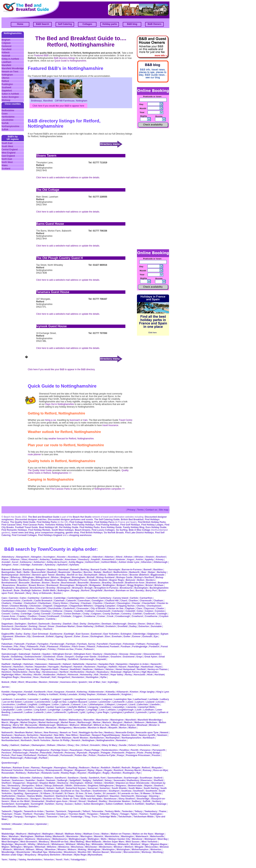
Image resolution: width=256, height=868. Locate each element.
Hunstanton (78, 677)
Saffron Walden (10, 778)
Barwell (147, 570)
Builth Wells (49, 591)
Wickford (135, 844)
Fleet (43, 647)
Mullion (132, 728)
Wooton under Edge (12, 855)
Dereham (106, 624)
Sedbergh (62, 780)
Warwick (99, 836)
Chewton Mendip (19, 606)
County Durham (111, 614)
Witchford (19, 850)
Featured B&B (41, 55)
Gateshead (24, 654)
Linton (56, 704)
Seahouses (18, 780)
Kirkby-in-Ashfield (10, 59)
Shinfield (109, 783)
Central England (10, 149)
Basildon (158, 570)
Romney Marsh (133, 770)
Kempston (17, 692)
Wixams (62, 850)
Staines (21, 796)
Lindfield (21, 704)
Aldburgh (85, 557)
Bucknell (7, 591)
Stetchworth (128, 796)
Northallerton (97, 738)
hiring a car (50, 420)
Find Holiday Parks (47, 522)
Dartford (32, 624)
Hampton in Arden (139, 664)
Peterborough (20, 753)
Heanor (64, 669)
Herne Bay (35, 672)
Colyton (149, 611)
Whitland (71, 844)
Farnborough (57, 644)
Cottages (87, 24)
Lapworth (68, 699)
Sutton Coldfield (114, 804)
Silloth (69, 786)
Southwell (6, 87)
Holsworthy (86, 675)
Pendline (124, 750)
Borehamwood (9, 583)
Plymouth (82, 753)
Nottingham (7, 75)
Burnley (140, 591)
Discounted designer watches (31, 519)
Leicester (28, 702)
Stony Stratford (126, 799)
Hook (150, 675)
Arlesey (159, 559)
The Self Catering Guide (107, 519)
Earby (19, 634)
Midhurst (74, 725)
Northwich (26, 740)
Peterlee (34, 753)
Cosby (86, 614)
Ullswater (17, 824)
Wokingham (94, 850)
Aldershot (97, 557)
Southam (86, 791)
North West (7, 162)
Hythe (103, 677)
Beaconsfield (39, 572)
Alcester (61, 557)
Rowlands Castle (50, 773)
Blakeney (62, 580)
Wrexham (67, 855)
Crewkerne (90, 616)
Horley (128, 675)
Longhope (79, 710)
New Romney (50, 733)
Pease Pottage (92, 750)
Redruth (126, 768)
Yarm (4, 860)
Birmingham (79, 577)
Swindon (33, 807)
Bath (19, 572)
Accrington (49, 557)
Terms (140, 510)
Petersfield (46, 753)
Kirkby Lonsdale (68, 694)
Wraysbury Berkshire (49, 855)
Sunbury (157, 801)
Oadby (5, 745)
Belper (152, 572)
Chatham (158, 601)
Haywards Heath (50, 669)
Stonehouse (110, 799)
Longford (67, 710)
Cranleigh (162, 614)
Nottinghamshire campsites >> (110, 489)
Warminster (72, 836)
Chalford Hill (112, 601)
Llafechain (142, 704)
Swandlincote (9, 807)
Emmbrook (39, 636)
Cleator (160, 608)
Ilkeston (43, 682)
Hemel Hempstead (125, 669)
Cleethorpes (8, 611)
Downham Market (65, 626)
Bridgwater (95, 585)
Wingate (139, 847)
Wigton (5, 847)
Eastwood (6, 46)
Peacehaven (76, 750)
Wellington (93, 839)
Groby (51, 659)
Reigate (136, 768)
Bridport (121, 585)
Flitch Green (78, 647)
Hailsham (28, 664)
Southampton (35, 791)
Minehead (142, 725)
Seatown (51, 780)
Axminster (37, 565)
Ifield (14, 682)
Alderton (109, 557)
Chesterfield (148, 603)
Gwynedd (101, 659)
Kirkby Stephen (87, 694)
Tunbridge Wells (108, 817)
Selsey (108, 780)
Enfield (50, 636)
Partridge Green (59, 750)
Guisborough (87, 659)
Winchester (91, 847)
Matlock (128, 722)
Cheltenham (45, 603)
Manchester (102, 720)
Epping (59, 636)
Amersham (71, 559)
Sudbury (136, 801)
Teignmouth (74, 811)
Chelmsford (30, 603)
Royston (82, 773)
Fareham (31, 644)
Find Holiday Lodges (152, 525)
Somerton (105, 788)
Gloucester (136, 654)
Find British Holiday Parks (152, 522)
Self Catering (65, 24)
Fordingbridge (140, 647)
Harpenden (41, 667)
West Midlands (93, 842)
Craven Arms (8, 616)
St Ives (80, 793)
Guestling (61, 659)
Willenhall (40, 847)
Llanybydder (8, 710)
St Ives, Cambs (93, 793)
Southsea (126, 791)
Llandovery (7, 707)
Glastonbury (111, 654)
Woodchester (24, 852)
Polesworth (118, 753)
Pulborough (31, 758)
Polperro (131, 753)
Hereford (6, 672)
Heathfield (75, 669)
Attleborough (160, 562)
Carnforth (27, 601)
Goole (60, 657)
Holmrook (73, 675)
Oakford (15, 745)
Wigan (145, 844)
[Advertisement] (152, 188)
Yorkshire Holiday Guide (58, 525)
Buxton (57, 593)
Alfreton (128, 557)
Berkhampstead (10, 575)
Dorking (33, 626)
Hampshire (122, 664)
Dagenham (7, 624)
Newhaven (7, 735)
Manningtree (117, 720)
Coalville (79, 611)
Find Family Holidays (83, 525)
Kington (22, 694)
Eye (156, 636)
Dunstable (156, 626)
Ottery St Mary (109, 745)
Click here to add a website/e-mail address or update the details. (68, 178)
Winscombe (151, 847)
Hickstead (116, 672)
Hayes (159, 667)
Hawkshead (147, 667)
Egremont (8, 636)
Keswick (71, 692)
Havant (122, 667)
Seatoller (30, 780)
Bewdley (61, 575)
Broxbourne (126, 588)
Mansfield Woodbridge (13, 68)
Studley (103, 801)
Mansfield (6, 65)
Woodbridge (8, 852)
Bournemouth (69, 583)
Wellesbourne (60, 839)
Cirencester (83, 608)
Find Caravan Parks (60, 489)
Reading (73, 768)
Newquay (115, 735)
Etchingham (97, 636)
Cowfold (137, 614)
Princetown (144, 755)
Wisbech (7, 850)
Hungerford (64, 677)
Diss (158, 624)
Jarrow (5, 687)
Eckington (126, 634)
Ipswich (83, 682)
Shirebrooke (143, 783)
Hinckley (27, 675)
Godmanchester (33, 657)
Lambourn (7, 699)
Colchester (118, 611)
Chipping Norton (126, 606)
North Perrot (30, 738)
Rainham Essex (21, 768)
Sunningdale (22, 804)
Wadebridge (8, 834)
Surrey (60, 804)
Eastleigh (69, 634)
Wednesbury (44, 839)
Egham (165, 634)
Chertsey (74, 603)
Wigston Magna (159, 844)
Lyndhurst (129, 712)
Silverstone (80, 786)
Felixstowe (129, 644)
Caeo (4, 598)
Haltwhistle (78, 664)
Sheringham (77, 783)
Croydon (164, 616)
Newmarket (46, 735)
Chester (136, 603)
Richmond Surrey (34, 770)
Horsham (159, 675)
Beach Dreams (83, 530)
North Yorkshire (42, 740)
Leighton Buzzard (78, 702)
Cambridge (60, 598)
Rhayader (157, 768)
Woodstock (70, 852)
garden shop (72, 533)
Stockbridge (8, 799)
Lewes (130, 702)
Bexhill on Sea (75, 575)
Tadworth (6, 811)
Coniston (160, 611)
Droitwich (111, 626)
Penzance (145, 750)
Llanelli (40, 707)
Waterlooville (157, 836)
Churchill (41, 608)
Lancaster (33, 699)
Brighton (139, 585)
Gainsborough (9, 654)
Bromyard (78, 588)
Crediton (32, 616)
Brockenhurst (37, 588)
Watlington (18, 839)
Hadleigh (17, 664)
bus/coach (75, 420)
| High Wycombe (149, 672)
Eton (108, 636)
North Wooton (81, 738)
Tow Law (64, 817)
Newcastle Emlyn (125, 733)
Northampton (113, 738)
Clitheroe (58, 611)
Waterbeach (142, 836)
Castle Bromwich (43, 601)
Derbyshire (94, 624)
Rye (138, 773)
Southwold (151, 791)
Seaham (6, 780)
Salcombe (25, 778)
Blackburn (24, 580)
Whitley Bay (83, 844)
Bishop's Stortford (144, 577)
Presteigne (132, 755)
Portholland (30, 755)
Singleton (93, 786)
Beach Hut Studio (82, 517)
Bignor (5, 577)
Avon (16, 565)
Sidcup (48, 786)
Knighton (126, 694)
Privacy (131, 510)
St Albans (45, 793)
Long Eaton (40, 710)
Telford (86, 811)
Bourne (55, 583)
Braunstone (9, 585)
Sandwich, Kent (97, 778)
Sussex (69, 804)
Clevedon (21, 611)
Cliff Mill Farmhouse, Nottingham (71, 101)
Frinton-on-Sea (65, 649)
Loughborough (125, 710)
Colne (140, 611)
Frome (79, 649)
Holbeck (6, 53)
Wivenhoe (50, 850)
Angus (131, 559)
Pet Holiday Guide (69, 527)
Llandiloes (105, 707)
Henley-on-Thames (157, 669)
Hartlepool (66, 667)
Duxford (48, 629)
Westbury (44, 842)
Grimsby (41, 659)
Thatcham (7, 814)
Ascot (15, 562)
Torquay (18, 817)
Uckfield (6, 824)
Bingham (6, 40)
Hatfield (113, 667)
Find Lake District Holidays (139, 533)
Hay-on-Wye (33, 669)
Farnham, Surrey (86, 644)
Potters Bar (81, 755)
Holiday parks (110, 24)
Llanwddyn (119, 707)
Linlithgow (45, 704)
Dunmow (27, 629)
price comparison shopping (50, 533)
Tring (87, 817)
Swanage (161, 804)
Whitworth (123, 844)
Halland (67, 664)
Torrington (30, 817)
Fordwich (154, 647)
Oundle (123, 745)
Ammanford (108, 559)
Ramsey (35, 768)
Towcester (52, 817)
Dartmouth (44, 624)
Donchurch (7, 626)
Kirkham (102, 694)
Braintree (151, 583)
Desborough (120, 624)
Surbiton (50, 804)
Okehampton (38, 745)
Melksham (152, 722)
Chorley (141, 606)
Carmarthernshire (11, 601)
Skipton (148, 786)
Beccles (88, 572)
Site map (164, 510)
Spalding (18, 793)
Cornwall (46, 614)
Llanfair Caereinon (56, 707)
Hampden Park (106, 664)
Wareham (14, 836)
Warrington (86, 836)
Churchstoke (54, 608)
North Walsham (63, 738)
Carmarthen (146, 598)
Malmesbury (75, 720)
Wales (5, 165)
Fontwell (114, 647)
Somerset (93, 788)
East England (8, 156)
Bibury (103, 575)
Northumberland (10, 740)
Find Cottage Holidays (81, 522)
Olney (71, 745)
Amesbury (84, 559)
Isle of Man (94, 682)
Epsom (68, 636)
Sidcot (39, 786)
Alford (119, 557)
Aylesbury (50, 565)
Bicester (134, 575)
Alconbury (73, 557)
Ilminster (54, 682)
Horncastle (139, 675)
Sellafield (98, 780)
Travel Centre (126, 420)
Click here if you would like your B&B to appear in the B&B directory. (61, 369)
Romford (118, 770)
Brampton (163, 583)
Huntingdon (92, 677)
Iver (104, 682)
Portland (42, 755)
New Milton (72, 735)
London (28, 710)
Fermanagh (153, 644)
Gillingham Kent (82, 654)
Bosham (36, 583)
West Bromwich (29, 842)
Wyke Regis (80, 855)
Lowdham (6, 62)
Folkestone (103, 647)
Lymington (117, 712)
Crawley (21, 616)
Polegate (106, 753)
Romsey (147, 770)
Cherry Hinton (60, 603)
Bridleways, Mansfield (42, 101)
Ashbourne (26, 562)
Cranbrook (149, 614)
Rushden (116, 773)
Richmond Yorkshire (12, 770)
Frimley (52, 649)
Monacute (51, 728)
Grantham (103, 657)
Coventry (126, 614)
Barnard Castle (99, 570)
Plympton (94, 753)
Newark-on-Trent (10, 72)
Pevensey (70, 753)
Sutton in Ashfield (10, 94)
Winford (129, 847)
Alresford (161, 557)
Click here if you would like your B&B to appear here (58, 106)
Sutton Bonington (10, 97)
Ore (78, 745)
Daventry (56, 624)
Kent (50, 692)
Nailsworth (7, 733)
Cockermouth (103, 611)
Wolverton (156, 850)
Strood (73, 801)
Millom (115, 725)
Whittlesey (110, 844)
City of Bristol (98, 608)
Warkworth (59, 836)
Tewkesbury (151, 811)
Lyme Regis (103, 712)
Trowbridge (76, 817)
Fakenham (7, 644)
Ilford (21, 682)
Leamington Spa (123, 699)
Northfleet (17, 738)
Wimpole (28, 847)
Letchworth (119, 702)
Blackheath (37, 580)
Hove (36, 677)
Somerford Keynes (76, 788)
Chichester (35, 606)
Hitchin (38, 675)
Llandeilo (155, 704)
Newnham (85, 735)
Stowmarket (38, 801)
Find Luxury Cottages (103, 530)
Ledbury (164, 699)
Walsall (59, 834)
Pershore (6, 753)
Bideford (144, 575)
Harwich (78, 667)
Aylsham (74, 565)
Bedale (97, 572)
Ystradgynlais (78, 860)
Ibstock (5, 682)
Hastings (102, 667)
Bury (29, 593)
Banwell (74, 570)
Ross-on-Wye (160, 770)
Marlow (97, 722)
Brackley (107, 583)
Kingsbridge (9, 694)
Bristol (149, 585)
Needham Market (24, 733)
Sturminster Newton (119, 801)
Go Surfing (122, 530)
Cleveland (33, 611)
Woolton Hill (84, 852)
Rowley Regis (68, 773)
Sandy (84, 778)
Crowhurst (137, 616)
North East (7, 159)
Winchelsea (77, 847)
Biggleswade (157, 575)
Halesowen (41, 664)
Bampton (41, 570)
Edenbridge (139, 634)
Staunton (114, 796)
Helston (110, 669)
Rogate (108, 770)
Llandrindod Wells (25, 707)
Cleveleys (46, 611)
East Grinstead (40, 634)
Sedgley (87, 780)
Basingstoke (8, 572)
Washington (127, 836)
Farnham (71, 644)
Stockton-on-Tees (52, 799)
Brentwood (52, 585)
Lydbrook (73, 712)
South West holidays (63, 530)
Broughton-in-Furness (106, 588)
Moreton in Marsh (97, 728)
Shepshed (32, 783)
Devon (142, 624)
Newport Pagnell (101, 735)
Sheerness (146, 780)
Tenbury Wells (113, 811)
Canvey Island (121, 598)
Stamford (49, 796)
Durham (16, 629)
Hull (54, 677)
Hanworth (156, 664)
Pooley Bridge (153, 753)
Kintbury (32, 694)
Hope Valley (117, 675)
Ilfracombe (31, 682)
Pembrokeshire (110, 750)
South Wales (135, 788)
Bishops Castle (124, 577)
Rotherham (33, 773)
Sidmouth (58, 786)
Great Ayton (151, 657)
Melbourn (139, 722)
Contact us (151, 510)
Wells (104, 839)
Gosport (69, 657)
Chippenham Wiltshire (81, 606)
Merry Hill (18, 725)
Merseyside (31, 725)
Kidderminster (96, 692)
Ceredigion (98, 601)
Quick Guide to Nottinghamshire (70, 61)
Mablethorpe (8, 720)
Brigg (130, 585)
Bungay (75, 591)
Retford (5, 81)
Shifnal (89, 783)
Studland (92, 801)
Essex (5, 114)
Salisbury (37, 778)
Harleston (18, 667)
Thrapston (92, 814)
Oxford (132, 745)
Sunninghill (37, 804)
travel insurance (110, 425)
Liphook (65, 704)
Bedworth (134, 572)
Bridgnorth (82, 585)
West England (8, 153)
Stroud (82, 801)
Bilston (55, 577)
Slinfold (6, 788)
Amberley (45, 559)
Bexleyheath (91, 575)
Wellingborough (77, 839)
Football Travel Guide (26, 527)
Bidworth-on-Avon (118, 575)
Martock (107, 722)
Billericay (15, 577)
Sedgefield (75, 780)
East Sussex (83, 634)
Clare (139, 608)
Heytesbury (103, 672)
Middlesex (62, 725)
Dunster (6, 629)
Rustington (129, 773)
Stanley (80, 796)
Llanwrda (131, 707)
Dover (51, 626)
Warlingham (27, 836)
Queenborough (10, 763)
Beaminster (64, 572)
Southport (114, 791)
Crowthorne (151, 616)
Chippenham (61, 606)
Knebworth (114, 694)
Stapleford (7, 91)
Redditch (106, 768)
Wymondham (95, 855)
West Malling (77, 842)
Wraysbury (30, 855)
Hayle (4, 669)
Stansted (90, 796)
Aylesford (62, 565)
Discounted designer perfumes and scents (70, 519)
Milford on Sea (101, 725)
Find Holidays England (50, 535)
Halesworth (55, 664)
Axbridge (25, 565)
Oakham (25, 745)
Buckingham (141, 588)
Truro (95, 817)
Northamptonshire (10, 126)
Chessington (123, 603)
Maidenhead (38, 720)
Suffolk (5, 129)
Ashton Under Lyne (129, 562)
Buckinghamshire (159, 588)
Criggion (78, 616)
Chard (124, 601)
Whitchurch (43, 844)
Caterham (59, 601)
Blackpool (50, 580)
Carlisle (134, 598)
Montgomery (65, 728)
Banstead (63, 570)
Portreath (54, 755)
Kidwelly (110, 692)
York (66, 860)
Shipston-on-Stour (125, 783)
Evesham (117, 636)
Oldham (51, 745)
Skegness (121, 786)
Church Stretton (26, 608)
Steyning (154, 796)
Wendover (137, 839)
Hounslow (26, 677)
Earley (27, 634)
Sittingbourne (106, 786)
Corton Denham (72, 614)
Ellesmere (20, 636)
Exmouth (147, 636)
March (5, 722)
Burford (85, 591)
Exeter (127, 636)
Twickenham (125, 817)
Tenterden (127, 811)
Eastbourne (56, 634)
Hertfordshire (8, 117)
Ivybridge (113, 682)
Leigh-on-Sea (59, 702)
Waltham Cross (91, 834)
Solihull (60, 788)
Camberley (33, 598)
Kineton (134, 692)
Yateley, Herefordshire (30, 860)
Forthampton (15, 649)
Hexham (91, 672)
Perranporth (159, 750)
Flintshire (65, 647)
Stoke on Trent (71, 799)
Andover (121, 559)
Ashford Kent (92, 562)
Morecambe (80, 728)
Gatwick (36, 654)
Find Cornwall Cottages (24, 535)
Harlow (29, 667)
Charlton (133, 601)
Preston (156, 755)
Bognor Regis (117, 580)
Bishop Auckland (105, 577)
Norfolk (5, 123)
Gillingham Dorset (62, 654)
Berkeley (162, 572)
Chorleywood (154, 606)
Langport (56, 699)
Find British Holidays (91, 533)
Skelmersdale (135, 786)
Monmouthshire (36, 728)
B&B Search (42, 24)
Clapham (130, 608)
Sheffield (159, 780)
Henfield (141, 669)
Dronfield (122, 626)
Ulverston (29, 824)
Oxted (155, 745)
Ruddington (7, 84)
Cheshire (98, 603)
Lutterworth (60, 712)
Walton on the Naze (143, 834)
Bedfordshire (8, 110)
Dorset (43, 626)
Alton (24, 559)
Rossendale (8, 773)
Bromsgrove (64, 588)
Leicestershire (43, 702)
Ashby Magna (76, 562)
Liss (85, 704)
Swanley (22, 807)
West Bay (163, 839)
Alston (5, 559)
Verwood (6, 829)
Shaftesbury (133, 780)
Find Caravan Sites (12, 525)
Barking (85, 570)
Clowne (68, 611)
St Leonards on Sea (128, 793)
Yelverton (49, 860)
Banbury (52, 570)
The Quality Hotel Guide (40, 470)
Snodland (40, 788)
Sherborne (63, 783)
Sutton (78, 804)
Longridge (92, 710)
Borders (150, 580)
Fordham (125, 647)
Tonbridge (7, 817)
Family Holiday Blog (134, 527)
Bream (32, 585)
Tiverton (144, 814)
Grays (139, 657)
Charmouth (146, 601)
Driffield (100, 626)
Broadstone (22, 588)
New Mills (59, 735)
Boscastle (24, 583)
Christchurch (8, 608)
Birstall (91, 577)
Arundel (6, 562)
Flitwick (91, 647)
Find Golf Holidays (130, 525)
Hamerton (91, 664)
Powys (121, 755)
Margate (14, 722)
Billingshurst (42, 577)
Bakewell (6, 570)
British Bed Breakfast (132, 519)
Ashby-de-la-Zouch (57, 562)
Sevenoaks (119, 780)
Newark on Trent (68, 733)
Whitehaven (58, 844)
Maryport (118, 722)
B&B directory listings (64, 58)
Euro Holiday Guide (111, 527)
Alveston (33, 559)
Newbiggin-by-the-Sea (91, 733)
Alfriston (139, 557)
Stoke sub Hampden (91, 799)
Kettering (82, 692)
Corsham (57, 614)
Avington (6, 565)
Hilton (18, 675)
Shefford (6, 783)
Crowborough (123, 616)
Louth (138, 710)
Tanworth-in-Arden (34, 811)
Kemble (6, 692)
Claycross (149, 608)
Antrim (139, 559)
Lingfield (32, 704)
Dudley (133, 626)
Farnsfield (6, 49)
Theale (17, 814)
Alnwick (150, 557)
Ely (29, 636)
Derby (83, 624)
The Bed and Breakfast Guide (44, 517)
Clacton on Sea (115, 608)
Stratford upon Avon (57, 801)
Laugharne (80, 699)
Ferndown (7, 647)
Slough (15, 788)
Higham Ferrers (131, 672)
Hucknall (6, 56)
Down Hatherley (85, 626)
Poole (140, 753)
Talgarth (18, 811)
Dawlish (67, 624)
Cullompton (38, 619)
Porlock (6, 755)
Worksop (6, 100)
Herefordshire (20, 672)
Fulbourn (89, 649)
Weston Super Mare (113, 842)
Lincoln (160, 702)
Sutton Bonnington (94, 804)
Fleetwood (53, 647)
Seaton (41, 780)
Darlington (20, 624)
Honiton (104, 675)
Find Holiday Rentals (39, 530)
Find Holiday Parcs (104, 522)
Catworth (71, 601)
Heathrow (88, 669)
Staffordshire (8, 796)
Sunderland (8, 804)
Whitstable (97, 844)
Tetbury (138, 811)
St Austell (58, 793)
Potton (92, 755)
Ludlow (29, 712)
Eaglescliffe (8, 634)
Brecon (41, 585)
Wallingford (34, 834)
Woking (82, 850)
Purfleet (43, 758)
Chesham (86, 603)
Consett (6, 614)
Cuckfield (25, 619)
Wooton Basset (101, 852)
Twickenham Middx (144, 817)
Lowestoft (17, 712)
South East (7, 143)
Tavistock (61, 811)
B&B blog (132, 24)
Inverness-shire (69, 682)
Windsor (118, 847)
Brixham (159, 585)
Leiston (93, 702)
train (85, 420)
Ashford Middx (109, 562)
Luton (49, 712)
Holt (96, 675)
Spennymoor (32, 793)
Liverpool (122, 704)
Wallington (48, 834)
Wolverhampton (140, 850)
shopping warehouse (80, 535)
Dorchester (21, 626)
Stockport (35, 799)
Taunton (50, 811)
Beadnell (52, 572)
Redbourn (84, 768)
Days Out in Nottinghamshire (60, 404)
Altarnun (15, 559)
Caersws (13, 598)
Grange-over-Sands (86, 657)
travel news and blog (23, 533)
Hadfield (6, 664)
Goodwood (49, 657)
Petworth (58, 753)
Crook (110, 616)
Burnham (109, 591)
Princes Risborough (12, 758)
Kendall (28, 692)
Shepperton (19, 783)
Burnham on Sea (125, 591)
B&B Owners (154, 24)
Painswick (29, 750)
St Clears (69, 793)
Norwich (76, 740)
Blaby (14, 580)
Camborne (47, 598)
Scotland (6, 169)
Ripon (99, 770)
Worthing (158, 852)
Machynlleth (23, 720)
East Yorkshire (111, 634)
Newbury (109, 733)
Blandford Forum (78, 580)
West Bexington (10, 842)
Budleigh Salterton (31, 591)
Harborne (6, 667)
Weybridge (7, 844)
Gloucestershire (152, 654)
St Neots (157, 793)
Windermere (105, 847)
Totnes (41, 817)
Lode (19, 710)
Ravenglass (60, 768)
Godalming (17, 657)
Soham (50, 788)
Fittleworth (32, 647)
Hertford (64, 672)
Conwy (15, 614)
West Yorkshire (149, 842)
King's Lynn (163, 692)
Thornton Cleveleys (56, 814)
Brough (89, 588)
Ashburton (39, 562)
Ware (4, 836)
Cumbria (51, 619)
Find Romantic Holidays (14, 530)
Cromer (101, 616)
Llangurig (93, 707)
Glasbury (97, 654)
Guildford (73, 659)
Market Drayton (28, 722)
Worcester (116, 852)
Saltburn (49, 778)
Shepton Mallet (47, 783)
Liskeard (76, 704)
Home (20, 24)
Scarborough (131, 778)
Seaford (158, 778)
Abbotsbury (8, 557)
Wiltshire (52, 847)
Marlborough (84, 722)
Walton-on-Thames (121, 834)
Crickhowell (53, 616)
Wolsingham (123, 850)
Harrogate (54, 667)
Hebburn (99, 669)
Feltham (141, 644)
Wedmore (30, 839)
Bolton (141, 580)
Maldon (63, 720)
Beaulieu (77, 572)
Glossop (124, 654)
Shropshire (28, 786)
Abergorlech (22, 557)
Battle (27, 572)
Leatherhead (140, 699)
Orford (85, 745)
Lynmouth (141, 712)
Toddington (156, 814)
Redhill (116, 768)
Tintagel (124, 814)
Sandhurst (60, 778)
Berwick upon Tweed (43, 575)
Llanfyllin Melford (77, 707)
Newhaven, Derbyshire (26, 735)
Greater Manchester (24, 659)
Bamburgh (28, 570)
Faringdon (43, 644)
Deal (76, 624)
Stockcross (22, 799)
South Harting (151, 788)
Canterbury (105, 598)
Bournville (83, 583)
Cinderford (69, 608)
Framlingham (39, 649)
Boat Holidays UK (48, 527)
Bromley (51, 588)
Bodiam (93, 580)
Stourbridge (143, 799)
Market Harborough (49, 722)
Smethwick (27, 788)
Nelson (38, 733)
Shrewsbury (14, 786)
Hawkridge (134, 667)
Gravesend (129, 657)
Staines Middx (35, 796)
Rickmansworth (54, 770)
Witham (30, 850)
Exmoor (136, 636)
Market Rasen (68, 722)
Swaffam (150, 804)
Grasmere (116, 657)
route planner (34, 454)
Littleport (110, 704)
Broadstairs (8, 588)
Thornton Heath (77, 814)
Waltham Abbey (73, 834)
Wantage (160, 834)
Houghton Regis (10, 677)
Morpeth (113, 728)
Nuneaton (121, 740)
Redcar (95, 768)
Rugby (106, 773)
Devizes (132, 624)
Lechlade (153, 699)
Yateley (13, 860)
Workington (108, 850)
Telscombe (97, 811)
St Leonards (109, 793)
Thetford (27, 814)
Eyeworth (7, 639)
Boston (46, 583)
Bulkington (64, 591)
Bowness (95, 583)
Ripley (91, 770)
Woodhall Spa (40, 852)
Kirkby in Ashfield (49, 694)
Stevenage (141, 796)
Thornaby (39, 814)
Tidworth (104, 814)
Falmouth (19, 644)
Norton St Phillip (61, 740)
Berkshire (25, 575)
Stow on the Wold (20, 801)
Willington (16, 847)
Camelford (92, 598)
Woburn (72, 850)
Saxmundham (115, 778)
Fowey (27, 649)
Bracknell (118, 583)
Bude (17, 591)
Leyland (150, 702)
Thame (162, 811)
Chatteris (6, 603)
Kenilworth (40, 692)
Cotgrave (6, 43)
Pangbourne (43, 750)
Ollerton (5, 78)
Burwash (20, 593)
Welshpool (150, 839)
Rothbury (21, 773)
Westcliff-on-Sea (60, 842)
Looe (102, 710)
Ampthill (95, 559)
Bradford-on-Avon (135, 583)
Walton (105, 834)
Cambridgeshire (76, 598)
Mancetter (89, 720)
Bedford (107, 572)
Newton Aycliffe (147, 735)
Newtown (162, 735)
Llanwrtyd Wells (146, 707)
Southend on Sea (70, 791)
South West (7, 146)
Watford (6, 839)
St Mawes (145, 793)
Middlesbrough (47, 725)
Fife (16, 647)
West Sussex (133, 842)
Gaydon (47, 654)
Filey (22, 647)
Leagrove (107, 699)
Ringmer (69, 770)
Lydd (82, 712)
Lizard (132, 704)
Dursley (38, 629)
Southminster (100, 791)
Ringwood (80, 770)
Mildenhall (86, 725)
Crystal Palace (10, 619)
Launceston (94, 699)
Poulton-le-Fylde (106, 755)
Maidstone (52, 720)
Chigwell (47, 606)
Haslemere (90, 667)
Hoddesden (49, 675)
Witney (39, 850)
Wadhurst (21, 834)
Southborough (51, 791)
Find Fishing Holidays (107, 525)
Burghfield (97, 591)
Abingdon (36, 557)
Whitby (32, 844)
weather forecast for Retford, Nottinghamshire (71, 439)
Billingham (28, 577)
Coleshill (130, 611)
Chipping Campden (105, 606)
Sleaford (159, 786)
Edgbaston (153, 634)
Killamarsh (122, 692)
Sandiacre (73, 778)
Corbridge (26, 614)
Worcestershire (131, 852)
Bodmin (103, 580)
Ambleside (57, 559)
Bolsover (131, 580)
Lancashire (20, 699)
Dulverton (144, 626)
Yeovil (59, 860)
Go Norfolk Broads (114, 533)
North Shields (46, 738)
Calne (23, 598)
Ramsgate (47, 768)
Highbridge (7, 675)
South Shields (119, 788)
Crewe (42, 616)
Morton (123, 728)
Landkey (45, 699)
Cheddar (18, 603)
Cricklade (66, 616)
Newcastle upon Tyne (147, 733)
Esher (77, 636)
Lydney (91, 712)
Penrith (134, 750)
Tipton (134, 814)
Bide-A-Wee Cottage (139, 530)
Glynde (5, 657)
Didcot (150, 624)
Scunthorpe (146, 778)
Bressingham (67, 585)
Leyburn (139, 702)
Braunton (22, 585)
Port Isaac (17, 755)
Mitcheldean (19, 728)
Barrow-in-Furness (132, 570)
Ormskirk (95, 745)
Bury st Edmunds (42, 593)
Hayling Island (17, 669)
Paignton (17, 750)
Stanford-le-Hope (65, 796)
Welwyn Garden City (119, 839)
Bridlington (109, 585)
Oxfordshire (144, 745)
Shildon (98, 783)
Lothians (111, 710)
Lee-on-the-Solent (12, 702)
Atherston (146, 562)
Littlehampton (96, 704)
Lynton (152, 712)
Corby (37, 614)
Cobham (90, 611)
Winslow (164, 847)
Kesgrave (59, 692)
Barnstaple (114, 570)
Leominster (105, 702)
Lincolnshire (7, 120)
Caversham (84, 601)
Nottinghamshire (105, 740)
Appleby (149, 559)
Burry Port (151, 591)
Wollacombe (55, 852)
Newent (164, 733)
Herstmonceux (50, 672)
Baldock (17, 570)
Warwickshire (112, 836)
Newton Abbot (129, 735)
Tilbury (115, 814)
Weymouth (20, 844)
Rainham (6, 768)
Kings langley (147, 692)
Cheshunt (109, 603)
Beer (144, 572)
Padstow (6, 750)
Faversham (115, 644)
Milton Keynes (127, 725)
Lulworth (39, 712)
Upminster (42, 824)
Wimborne (64, 847)
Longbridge (54, 710)
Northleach (149, 738)
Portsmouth (67, 755)
